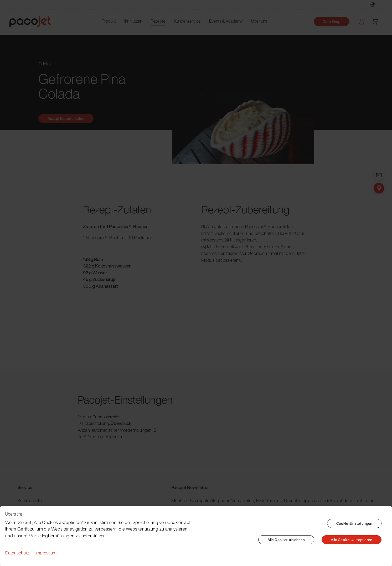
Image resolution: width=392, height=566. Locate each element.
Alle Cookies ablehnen (286, 540)
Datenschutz (17, 553)
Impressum (46, 553)
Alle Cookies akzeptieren (352, 540)
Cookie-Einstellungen (354, 523)
